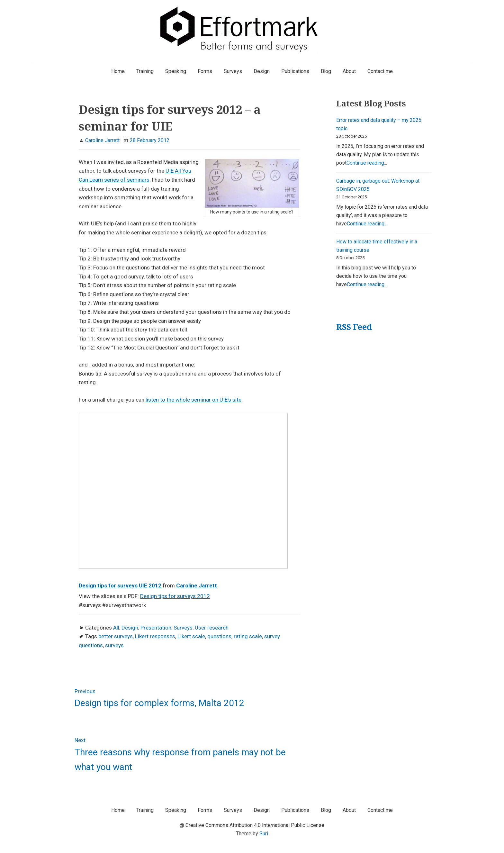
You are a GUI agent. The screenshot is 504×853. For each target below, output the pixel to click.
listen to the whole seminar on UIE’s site (194, 400)
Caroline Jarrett (197, 585)
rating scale (248, 636)
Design (130, 628)
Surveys (183, 628)
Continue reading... (367, 163)
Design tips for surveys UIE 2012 (120, 585)
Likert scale (191, 636)
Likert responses (155, 636)
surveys (114, 645)
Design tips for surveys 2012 (175, 596)
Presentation (156, 628)
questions (219, 636)
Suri (264, 834)
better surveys (116, 636)
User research (212, 628)
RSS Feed (354, 327)
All (116, 628)
